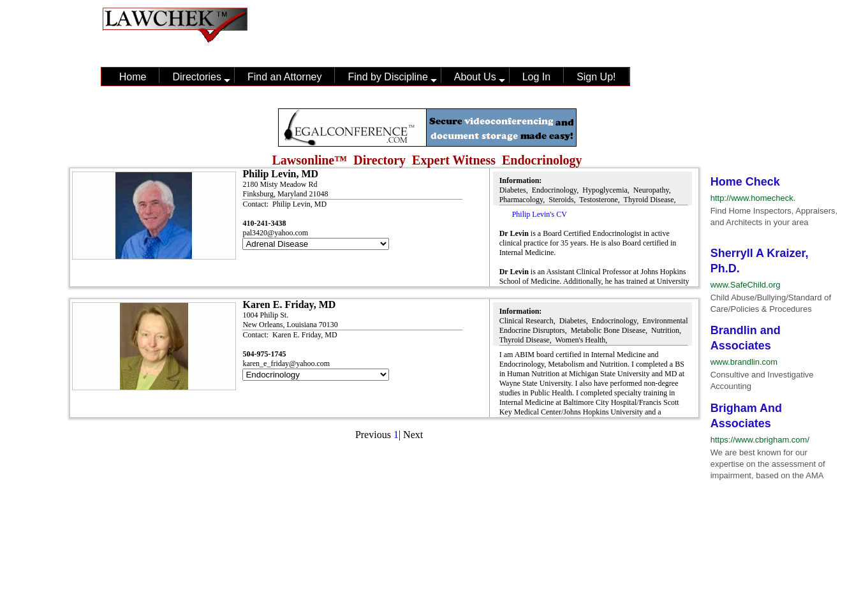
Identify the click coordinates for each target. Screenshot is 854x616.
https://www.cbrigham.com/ (760, 440)
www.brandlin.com (744, 362)
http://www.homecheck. (753, 198)
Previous (373, 435)
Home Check (745, 182)
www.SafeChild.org (746, 285)
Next (413, 435)
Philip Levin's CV (540, 214)
